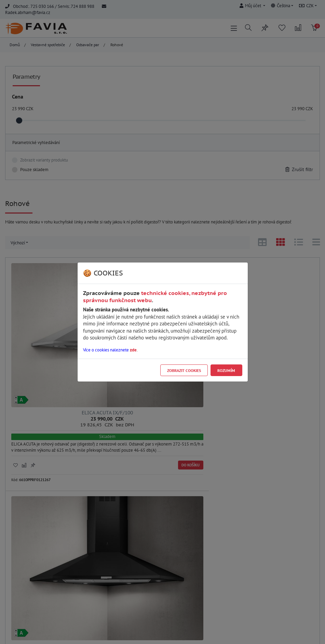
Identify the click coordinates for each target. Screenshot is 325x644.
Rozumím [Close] (226, 370)
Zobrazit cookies (184, 370)
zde (133, 350)
